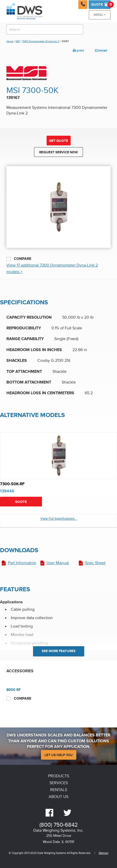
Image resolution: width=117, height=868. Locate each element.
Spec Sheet (95, 563)
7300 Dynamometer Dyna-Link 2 (41, 41)
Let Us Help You (59, 755)
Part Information (22, 563)
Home (10, 41)
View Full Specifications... (59, 519)
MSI (18, 41)
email (101, 51)
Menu (100, 15)
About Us (59, 797)
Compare (19, 259)
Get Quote (59, 141)
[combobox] (45, 29)
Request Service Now (59, 152)
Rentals (59, 790)
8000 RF (14, 690)
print (78, 51)
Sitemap (103, 853)
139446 (7, 491)
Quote (101, 5)
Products (59, 776)
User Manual (58, 563)
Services (59, 783)
